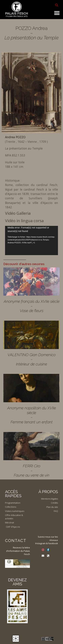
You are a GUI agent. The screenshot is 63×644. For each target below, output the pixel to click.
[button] (57, 5)
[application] (32, 240)
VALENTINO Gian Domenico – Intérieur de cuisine (32, 359)
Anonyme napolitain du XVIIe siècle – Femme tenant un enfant (32, 415)
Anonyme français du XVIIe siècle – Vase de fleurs (32, 306)
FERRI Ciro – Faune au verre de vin (32, 470)
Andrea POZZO (15, 137)
